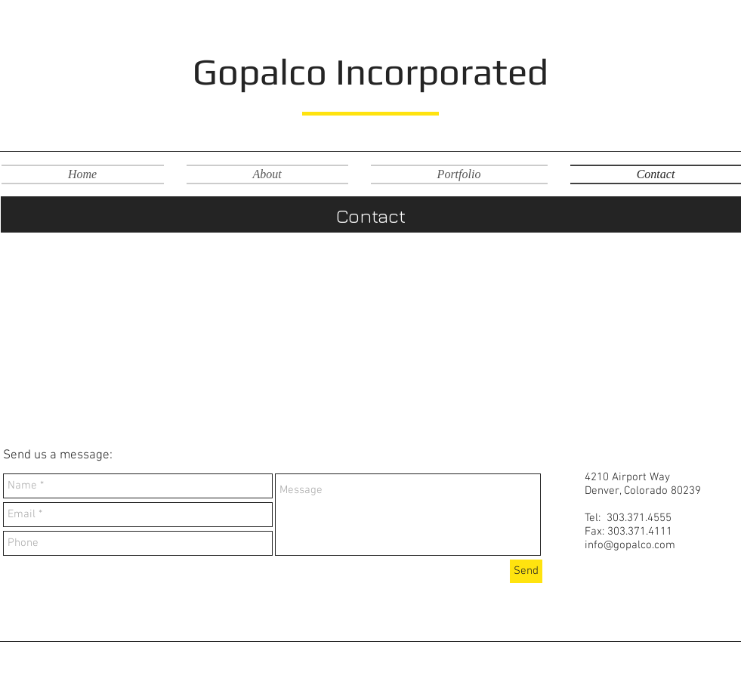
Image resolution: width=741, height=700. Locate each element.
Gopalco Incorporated (370, 71)
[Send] (526, 571)
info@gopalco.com (630, 545)
